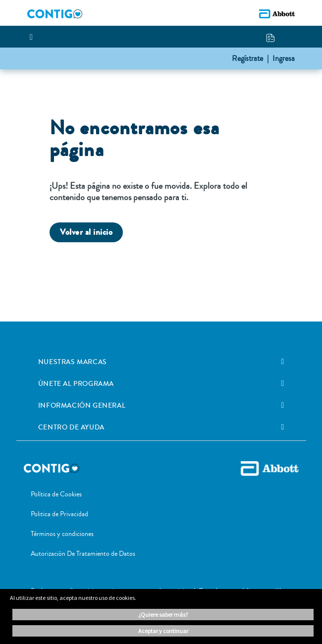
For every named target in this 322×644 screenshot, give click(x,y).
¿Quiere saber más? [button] (163, 615)
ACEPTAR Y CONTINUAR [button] (163, 631)
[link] (282, 362)
